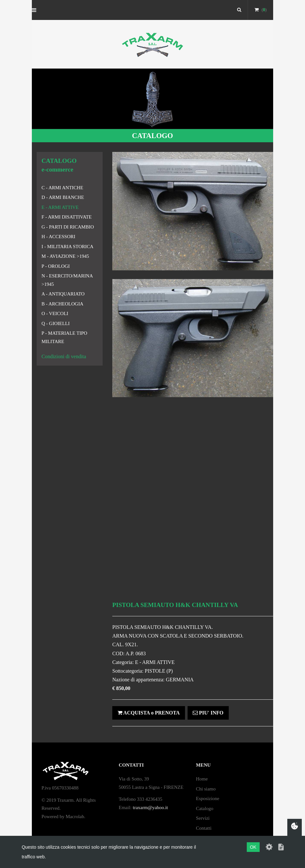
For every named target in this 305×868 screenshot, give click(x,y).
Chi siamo (206, 789)
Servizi (203, 818)
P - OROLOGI (56, 266)
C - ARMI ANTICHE (62, 188)
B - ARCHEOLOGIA (62, 304)
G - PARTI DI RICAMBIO (68, 227)
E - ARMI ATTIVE (60, 207)
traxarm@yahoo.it (150, 807)
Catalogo (205, 808)
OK (253, 847)
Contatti (204, 828)
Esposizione (208, 798)
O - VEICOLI (55, 313)
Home (202, 779)
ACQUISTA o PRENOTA (149, 713)
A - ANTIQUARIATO (63, 294)
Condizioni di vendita (64, 356)
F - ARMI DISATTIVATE (67, 217)
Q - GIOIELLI (55, 323)
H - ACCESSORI (58, 237)
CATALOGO (152, 136)
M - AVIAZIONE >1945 (65, 256)
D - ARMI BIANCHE (63, 197)
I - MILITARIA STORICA (67, 247)
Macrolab (75, 817)
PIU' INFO (208, 713)
